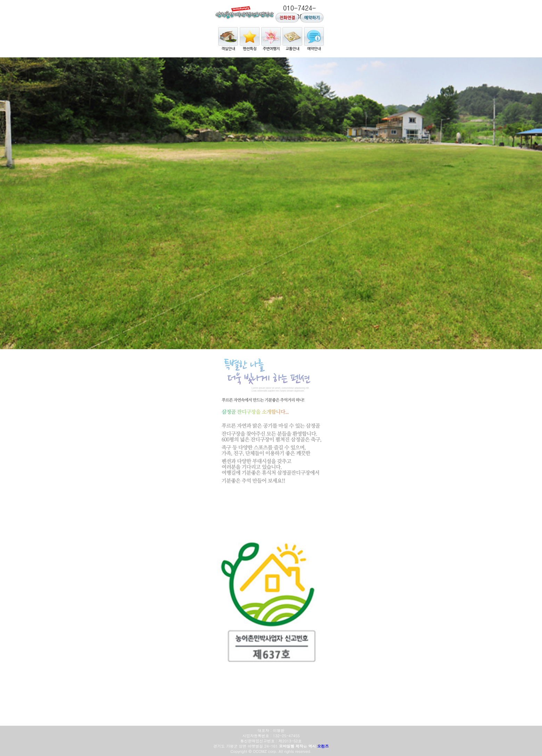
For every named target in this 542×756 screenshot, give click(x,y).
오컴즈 (323, 746)
